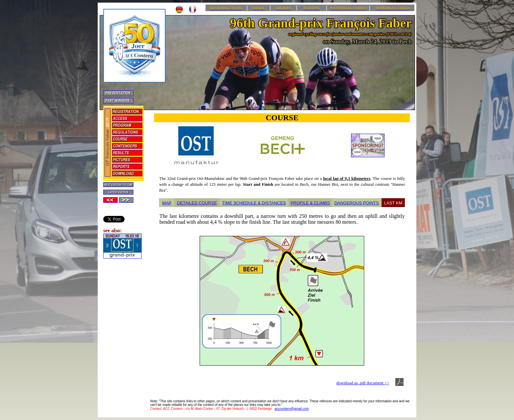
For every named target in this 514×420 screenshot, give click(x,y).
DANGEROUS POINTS (357, 203)
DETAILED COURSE (197, 203)
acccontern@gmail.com (292, 409)
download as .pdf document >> (363, 383)
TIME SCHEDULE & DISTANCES (254, 203)
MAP (167, 203)
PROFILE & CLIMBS (310, 203)
